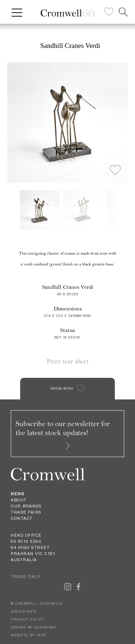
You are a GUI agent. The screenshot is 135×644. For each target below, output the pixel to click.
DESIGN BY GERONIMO (33, 627)
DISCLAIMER (23, 611)
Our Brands (26, 506)
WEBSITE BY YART (29, 635)
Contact (22, 518)
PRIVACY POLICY (28, 619)
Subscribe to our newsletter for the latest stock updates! (63, 434)
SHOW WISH (62, 388)
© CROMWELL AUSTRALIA (37, 603)
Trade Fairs (26, 512)
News (17, 494)
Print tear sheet (68, 361)
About (19, 500)
